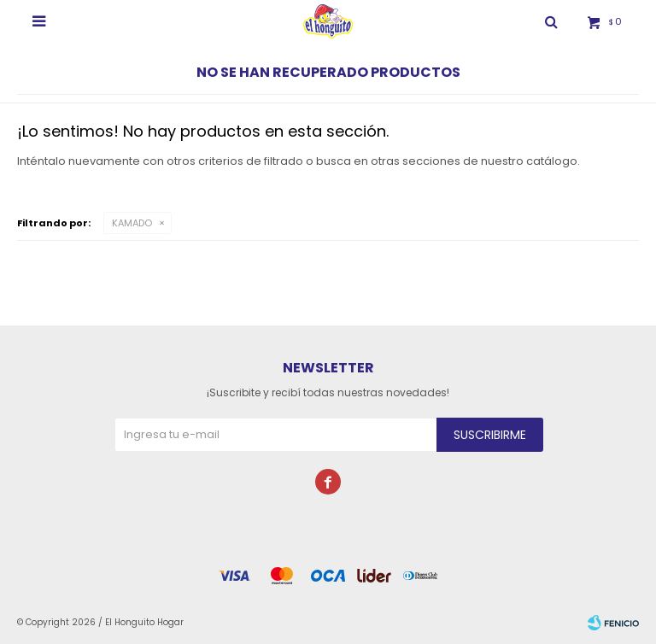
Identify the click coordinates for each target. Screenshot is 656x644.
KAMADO (132, 223)
